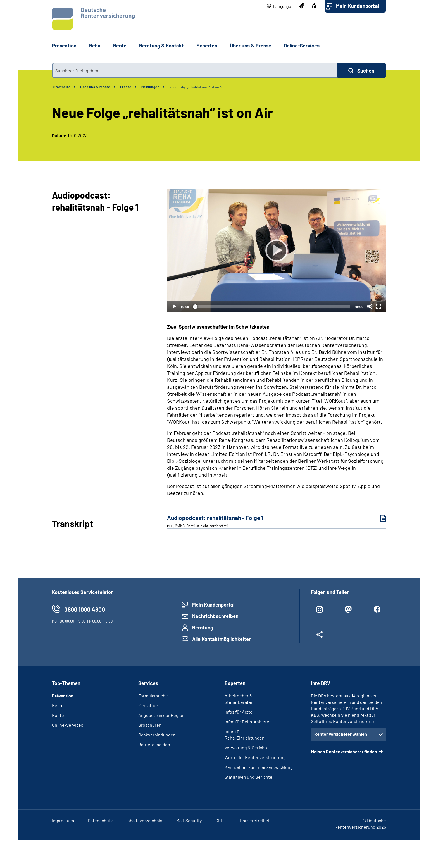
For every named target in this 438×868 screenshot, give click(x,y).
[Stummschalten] (370, 306)
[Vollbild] (379, 306)
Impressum (63, 820)
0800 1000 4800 (85, 609)
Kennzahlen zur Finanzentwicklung (259, 767)
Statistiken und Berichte (248, 777)
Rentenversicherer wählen (341, 734)
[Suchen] (361, 70)
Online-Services (302, 46)
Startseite (62, 87)
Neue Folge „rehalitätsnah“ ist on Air (197, 87)
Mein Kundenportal (358, 6)
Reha (57, 705)
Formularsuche (153, 696)
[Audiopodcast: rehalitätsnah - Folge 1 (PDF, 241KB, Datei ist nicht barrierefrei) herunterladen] (379, 518)
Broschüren (150, 725)
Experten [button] (207, 46)
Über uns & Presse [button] (251, 46)
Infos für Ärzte (239, 712)
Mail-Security (189, 820)
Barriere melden (154, 744)
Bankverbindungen (157, 735)
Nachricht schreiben (215, 616)
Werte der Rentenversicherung (255, 757)
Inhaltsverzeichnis (144, 820)
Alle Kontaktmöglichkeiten (222, 639)
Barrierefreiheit (255, 820)
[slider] (272, 307)
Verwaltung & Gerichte (247, 747)
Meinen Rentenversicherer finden (344, 751)
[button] (279, 6)
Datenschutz (100, 820)
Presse (126, 87)
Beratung (203, 628)
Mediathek (148, 705)
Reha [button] (95, 46)
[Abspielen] (277, 251)
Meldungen (151, 87)
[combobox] (194, 70)
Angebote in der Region (161, 715)
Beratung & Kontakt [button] (161, 46)
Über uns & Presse (95, 87)
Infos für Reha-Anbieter (248, 722)
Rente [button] (120, 46)
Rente (58, 715)
